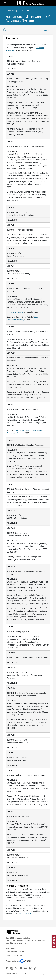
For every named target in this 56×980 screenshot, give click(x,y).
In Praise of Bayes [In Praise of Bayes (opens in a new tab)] (15, 312)
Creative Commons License (16, 952)
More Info (47, 30)
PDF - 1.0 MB (25, 914)
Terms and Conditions (14, 955)
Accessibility (10, 948)
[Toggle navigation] (5, 3)
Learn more (23, 943)
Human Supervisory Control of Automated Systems (28, 19)
